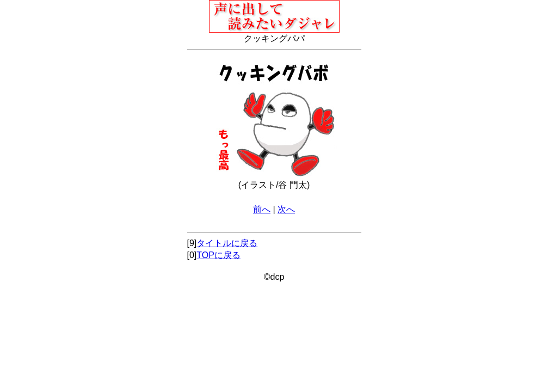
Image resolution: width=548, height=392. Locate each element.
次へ (286, 209)
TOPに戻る (218, 255)
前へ (262, 209)
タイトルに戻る (227, 243)
